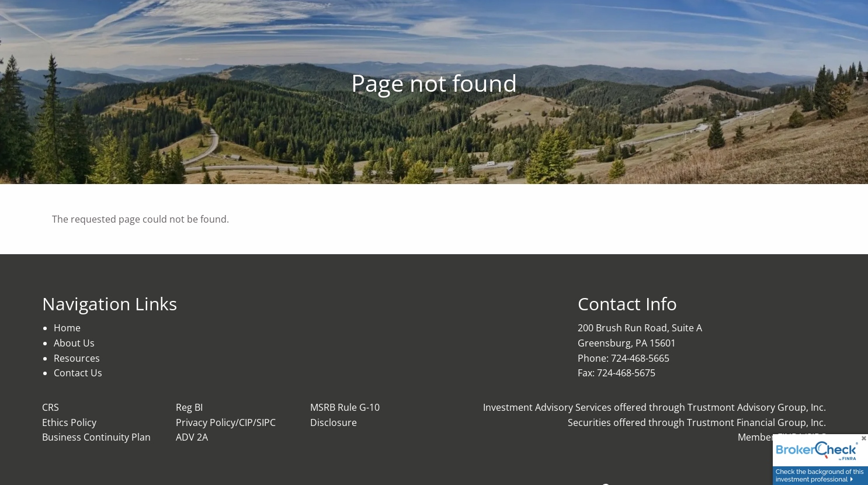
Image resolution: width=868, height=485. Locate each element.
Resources (77, 358)
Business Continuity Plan (96, 437)
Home (67, 328)
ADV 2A (192, 437)
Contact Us (78, 373)
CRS (51, 407)
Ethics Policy (69, 422)
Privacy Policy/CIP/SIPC (226, 422)
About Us (74, 343)
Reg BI (189, 407)
